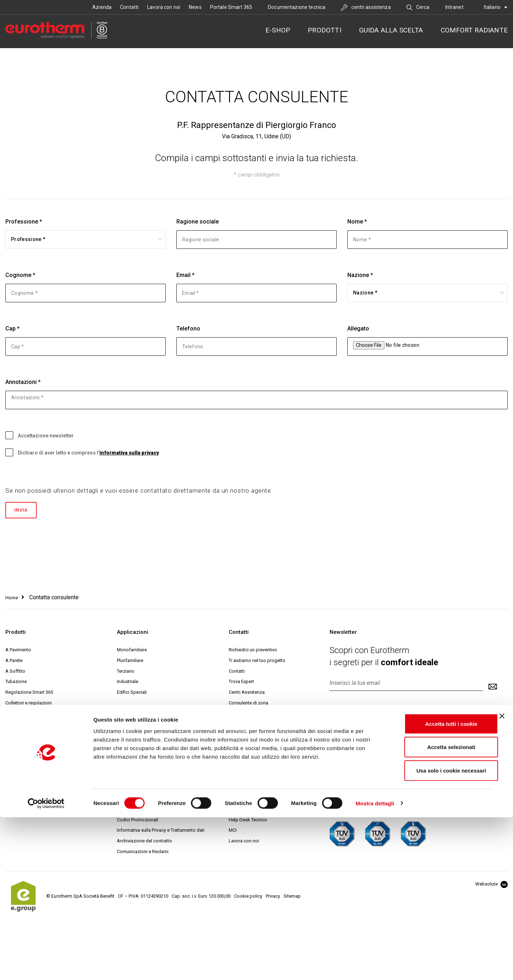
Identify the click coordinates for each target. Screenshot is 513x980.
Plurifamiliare (130, 662)
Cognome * (20, 275)
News (195, 7)
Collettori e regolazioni (28, 705)
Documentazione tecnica (297, 7)
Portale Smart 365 (231, 7)
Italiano (496, 7)
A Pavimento (18, 651)
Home (12, 599)
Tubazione (16, 684)
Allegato (358, 329)
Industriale (128, 684)
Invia (25, 511)
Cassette (14, 716)
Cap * (12, 329)
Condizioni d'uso (134, 747)
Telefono (188, 329)
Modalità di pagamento (141, 779)
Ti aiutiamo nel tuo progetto (257, 662)
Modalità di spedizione (141, 789)
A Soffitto (15, 673)
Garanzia (126, 811)
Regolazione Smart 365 (29, 694)
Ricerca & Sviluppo (248, 758)
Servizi (235, 768)
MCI (233, 832)
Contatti (129, 7)
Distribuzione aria (23, 737)
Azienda (102, 7)
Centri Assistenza (247, 694)
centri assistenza (366, 7)
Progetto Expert (245, 811)
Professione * (24, 222)
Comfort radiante (474, 30)
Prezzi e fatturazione (138, 768)
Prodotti (325, 30)
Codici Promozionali (138, 822)
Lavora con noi (164, 7)
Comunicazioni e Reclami (143, 854)
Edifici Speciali (132, 694)
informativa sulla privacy (129, 453)
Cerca (418, 7)
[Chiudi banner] (502, 879)
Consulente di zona (248, 705)
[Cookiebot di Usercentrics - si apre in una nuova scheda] (46, 966)
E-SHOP (278, 30)
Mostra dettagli (375, 966)
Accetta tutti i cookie (436, 886)
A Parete (14, 662)
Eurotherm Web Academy (255, 800)
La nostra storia (245, 747)
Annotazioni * (23, 382)
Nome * (357, 222)
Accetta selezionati (435, 910)
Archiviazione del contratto (144, 843)
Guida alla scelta (391, 30)
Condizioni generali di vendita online (154, 758)
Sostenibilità (242, 789)
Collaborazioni (244, 779)
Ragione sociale (198, 222)
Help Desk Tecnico (248, 822)
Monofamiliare (132, 651)
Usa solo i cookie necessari (435, 933)
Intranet (454, 7)
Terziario (126, 673)
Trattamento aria (22, 726)
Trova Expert (241, 684)
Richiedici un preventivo (253, 651)
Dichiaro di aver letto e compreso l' (82, 452)
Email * (185, 275)
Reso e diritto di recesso (142, 800)
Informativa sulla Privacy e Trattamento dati (161, 832)
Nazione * (360, 275)
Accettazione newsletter (40, 435)
